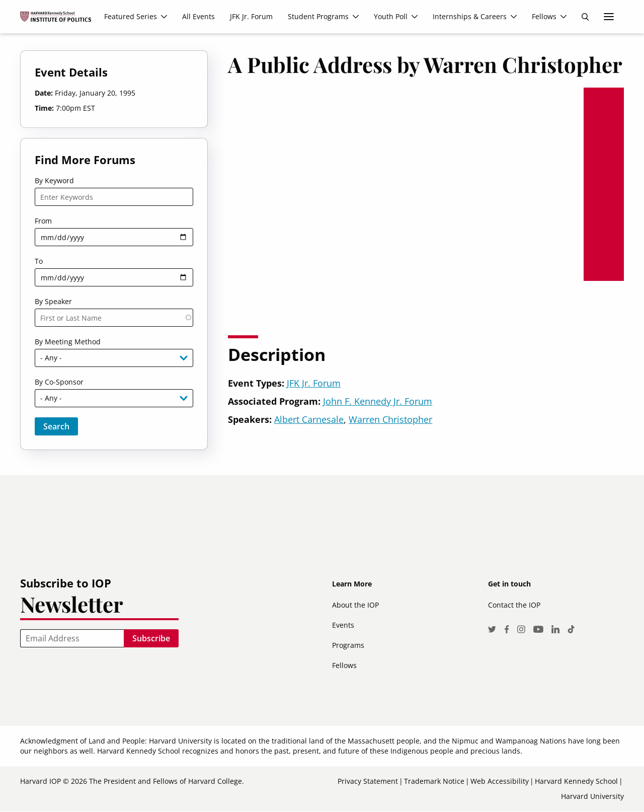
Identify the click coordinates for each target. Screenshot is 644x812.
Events (343, 625)
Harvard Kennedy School (576, 781)
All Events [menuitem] (198, 16)
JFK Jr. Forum (314, 383)
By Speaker (53, 301)
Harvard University (592, 796)
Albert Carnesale (309, 419)
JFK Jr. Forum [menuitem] (251, 16)
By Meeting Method (68, 342)
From (43, 221)
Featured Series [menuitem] (131, 16)
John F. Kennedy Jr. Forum (378, 401)
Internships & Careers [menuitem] (470, 16)
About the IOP (355, 605)
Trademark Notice (434, 781)
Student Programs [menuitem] (318, 16)
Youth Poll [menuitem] (391, 16)
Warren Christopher (390, 419)
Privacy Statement (368, 781)
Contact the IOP (514, 605)
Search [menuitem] (585, 17)
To (39, 261)
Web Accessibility (500, 781)
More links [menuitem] (609, 17)
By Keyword (54, 180)
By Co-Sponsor (59, 382)
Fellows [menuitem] (544, 16)
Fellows (344, 665)
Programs (348, 645)
